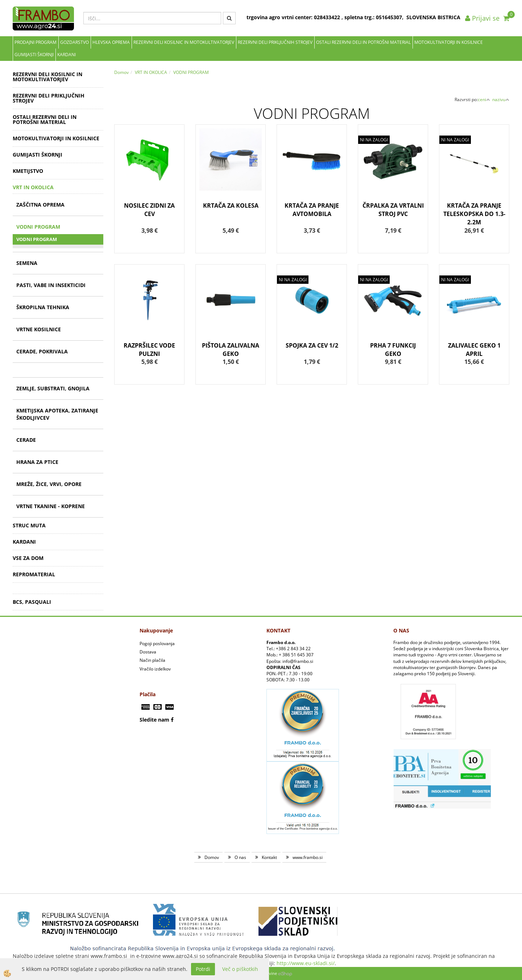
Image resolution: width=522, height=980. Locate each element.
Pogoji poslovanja (157, 643)
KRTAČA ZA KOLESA (231, 205)
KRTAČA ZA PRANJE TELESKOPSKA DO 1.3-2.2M (474, 214)
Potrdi (203, 969)
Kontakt (269, 857)
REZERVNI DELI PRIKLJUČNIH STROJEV (275, 42)
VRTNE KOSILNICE (39, 329)
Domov (121, 72)
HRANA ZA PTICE (37, 462)
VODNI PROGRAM (38, 227)
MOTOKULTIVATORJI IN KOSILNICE (449, 42)
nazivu (501, 99)
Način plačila (152, 660)
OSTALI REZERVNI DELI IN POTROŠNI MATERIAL (363, 42)
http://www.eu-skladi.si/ (306, 963)
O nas (240, 857)
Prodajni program (36, 42)
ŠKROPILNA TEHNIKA (43, 307)
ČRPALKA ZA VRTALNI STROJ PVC (393, 210)
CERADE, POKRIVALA (42, 351)
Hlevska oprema (111, 42)
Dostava (148, 652)
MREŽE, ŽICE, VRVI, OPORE (49, 484)
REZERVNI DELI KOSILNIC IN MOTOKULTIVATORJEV (184, 42)
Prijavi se (482, 18)
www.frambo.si (308, 857)
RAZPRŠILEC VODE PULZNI (149, 350)
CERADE (26, 440)
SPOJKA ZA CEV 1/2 (312, 345)
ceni (484, 99)
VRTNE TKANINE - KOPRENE (51, 506)
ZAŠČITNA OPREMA (40, 205)
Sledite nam (154, 720)
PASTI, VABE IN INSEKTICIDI (51, 285)
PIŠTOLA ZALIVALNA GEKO (231, 350)
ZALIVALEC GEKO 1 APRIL (474, 350)
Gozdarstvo (74, 42)
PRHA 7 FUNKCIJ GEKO (393, 350)
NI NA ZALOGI (374, 140)
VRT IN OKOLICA (151, 72)
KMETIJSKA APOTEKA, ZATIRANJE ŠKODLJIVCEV (57, 414)
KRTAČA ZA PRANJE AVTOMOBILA (312, 210)
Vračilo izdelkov (155, 669)
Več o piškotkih (240, 969)
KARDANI (67, 55)
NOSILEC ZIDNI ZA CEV (149, 210)
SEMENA (27, 263)
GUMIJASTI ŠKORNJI (34, 55)
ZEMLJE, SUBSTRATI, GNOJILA (53, 388)
